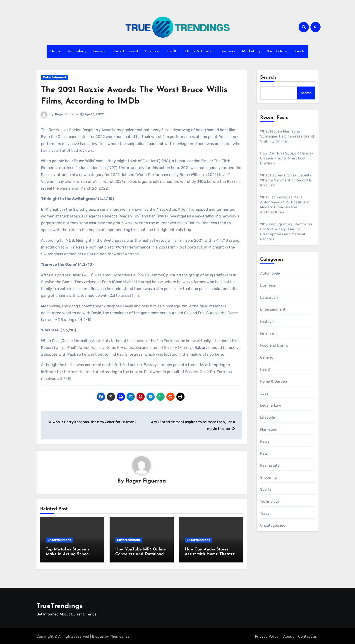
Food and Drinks (274, 345)
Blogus (98, 636)
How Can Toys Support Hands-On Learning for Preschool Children (287, 158)
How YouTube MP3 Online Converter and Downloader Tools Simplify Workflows (141, 555)
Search (268, 77)
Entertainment (126, 51)
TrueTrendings (59, 605)
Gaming (100, 51)
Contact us (307, 636)
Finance (267, 333)
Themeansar (120, 636)
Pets (264, 453)
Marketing (251, 51)
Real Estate (277, 51)
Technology (77, 51)
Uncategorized (273, 525)
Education (269, 297)
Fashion (267, 321)
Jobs (264, 393)
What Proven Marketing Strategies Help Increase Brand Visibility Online (287, 136)
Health (173, 51)
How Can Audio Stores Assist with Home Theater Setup (210, 555)
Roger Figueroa (67, 114)
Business (152, 51)
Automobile (270, 273)
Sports (299, 51)
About (288, 636)
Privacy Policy (267, 636)
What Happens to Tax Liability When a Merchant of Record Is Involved (286, 180)
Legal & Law (271, 405)
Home (55, 51)
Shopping (269, 477)
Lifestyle (268, 417)
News (265, 441)
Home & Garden (199, 51)
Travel (265, 513)
